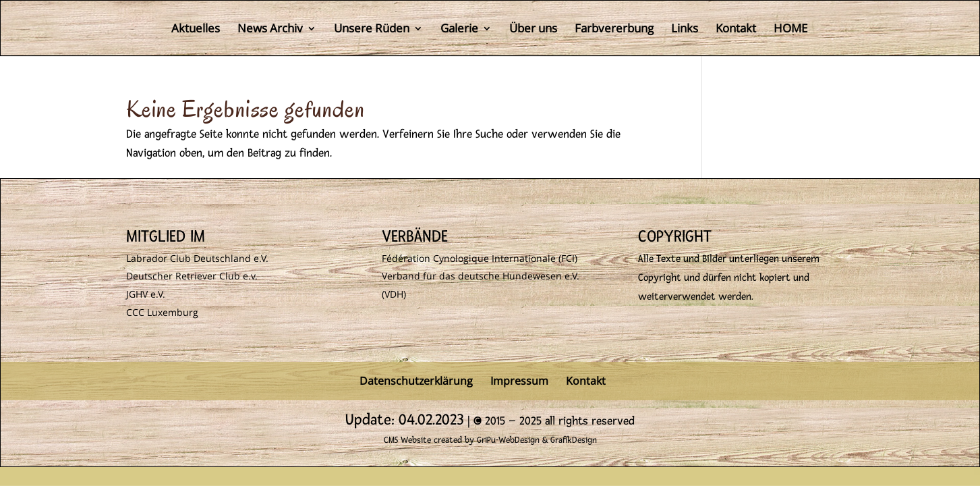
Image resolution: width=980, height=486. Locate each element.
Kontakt (736, 30)
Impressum (519, 381)
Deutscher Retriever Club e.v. (192, 276)
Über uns (533, 30)
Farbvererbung (614, 30)
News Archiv (270, 30)
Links (685, 30)
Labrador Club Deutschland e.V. (197, 258)
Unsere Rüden (372, 30)
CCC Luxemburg (162, 312)
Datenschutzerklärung (416, 381)
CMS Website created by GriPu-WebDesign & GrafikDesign (490, 440)
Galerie (459, 30)
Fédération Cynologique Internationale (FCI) (480, 258)
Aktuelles (196, 30)
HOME (790, 30)
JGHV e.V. (146, 294)
